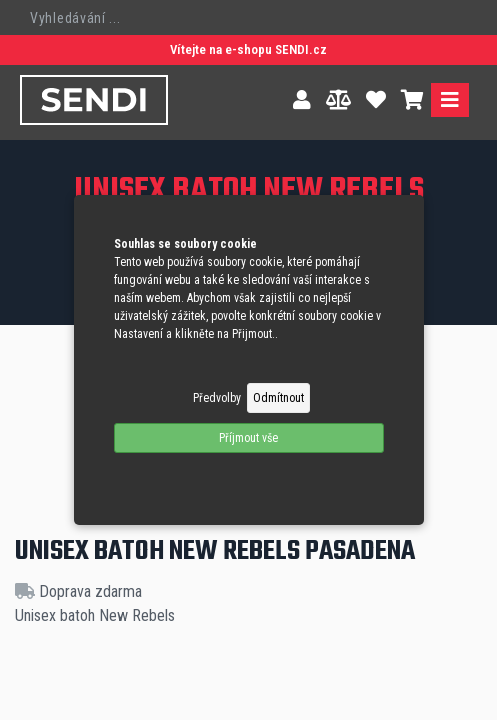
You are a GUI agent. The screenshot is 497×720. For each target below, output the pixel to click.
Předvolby (217, 398)
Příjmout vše (248, 438)
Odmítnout (278, 398)
